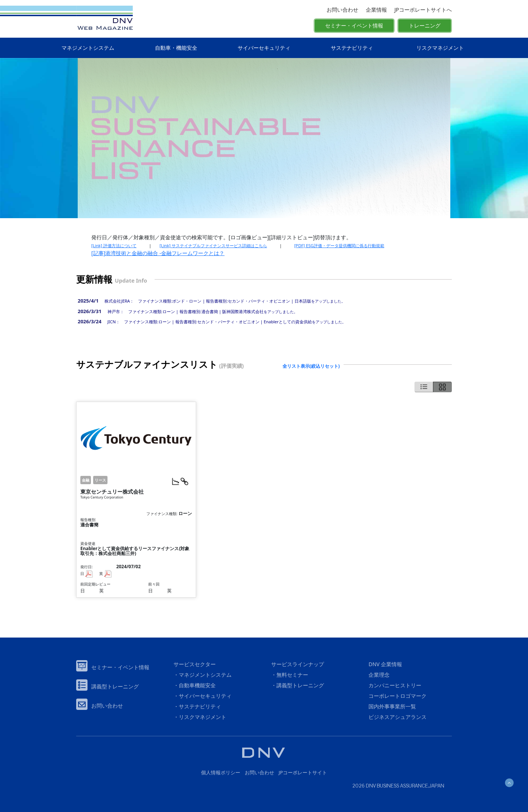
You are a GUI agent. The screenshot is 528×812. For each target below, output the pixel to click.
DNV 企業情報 (385, 664)
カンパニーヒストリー (395, 685)
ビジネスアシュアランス (398, 717)
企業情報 (376, 10)
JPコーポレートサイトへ (423, 10)
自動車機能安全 (197, 685)
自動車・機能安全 (176, 48)
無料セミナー (292, 675)
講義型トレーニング (115, 686)
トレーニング (425, 25)
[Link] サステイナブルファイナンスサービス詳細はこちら (213, 245)
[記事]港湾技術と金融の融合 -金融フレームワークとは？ (158, 253)
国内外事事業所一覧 (392, 706)
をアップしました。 (223, 301)
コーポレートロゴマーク (398, 696)
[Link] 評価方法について (114, 245)
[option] (264, 138)
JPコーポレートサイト (303, 772)
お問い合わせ (342, 10)
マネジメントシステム (88, 48)
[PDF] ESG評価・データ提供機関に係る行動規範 (339, 245)
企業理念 (379, 675)
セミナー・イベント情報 (354, 25)
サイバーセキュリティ (264, 48)
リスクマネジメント (440, 48)
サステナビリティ (352, 48)
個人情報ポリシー (221, 772)
